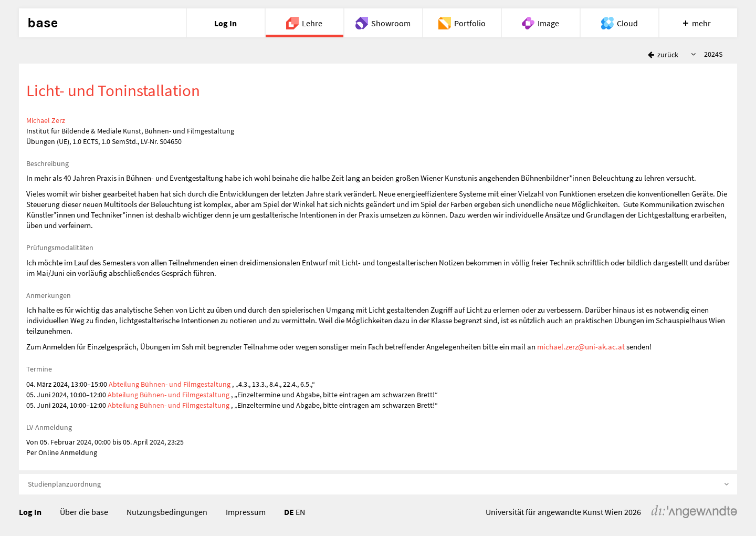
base (43, 23)
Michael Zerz (46, 120)
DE (289, 512)
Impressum (246, 512)
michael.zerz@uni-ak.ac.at (581, 347)
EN (300, 512)
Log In (30, 512)
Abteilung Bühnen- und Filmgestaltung (170, 384)
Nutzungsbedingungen (167, 512)
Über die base (84, 512)
